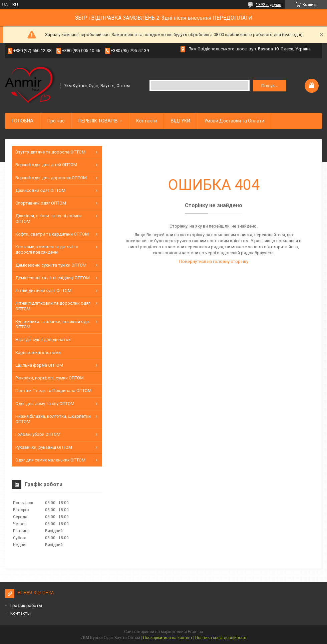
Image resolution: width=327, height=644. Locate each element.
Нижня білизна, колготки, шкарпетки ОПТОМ (53, 419)
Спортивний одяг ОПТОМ (41, 203)
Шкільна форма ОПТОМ (39, 365)
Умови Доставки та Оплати (234, 121)
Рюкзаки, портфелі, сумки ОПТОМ (50, 378)
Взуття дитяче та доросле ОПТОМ (50, 152)
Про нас (56, 121)
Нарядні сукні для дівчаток (43, 340)
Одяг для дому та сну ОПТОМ (45, 404)
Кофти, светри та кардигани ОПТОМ (52, 234)
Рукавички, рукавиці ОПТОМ (44, 447)
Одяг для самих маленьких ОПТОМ (50, 460)
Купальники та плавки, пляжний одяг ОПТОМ (53, 324)
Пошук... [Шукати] (270, 86)
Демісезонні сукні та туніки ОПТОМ (51, 265)
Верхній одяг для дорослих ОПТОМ (51, 178)
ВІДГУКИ (181, 121)
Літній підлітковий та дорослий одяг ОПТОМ (53, 306)
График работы (26, 605)
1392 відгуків (269, 5)
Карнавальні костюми (38, 353)
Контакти (146, 121)
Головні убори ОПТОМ (38, 434)
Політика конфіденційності (221, 638)
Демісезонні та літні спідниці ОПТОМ (53, 278)
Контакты (21, 613)
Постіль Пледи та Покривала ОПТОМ (53, 391)
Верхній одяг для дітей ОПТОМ (46, 165)
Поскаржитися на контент (168, 638)
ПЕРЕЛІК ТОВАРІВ (98, 121)
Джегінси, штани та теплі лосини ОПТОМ (49, 218)
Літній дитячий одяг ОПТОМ (43, 290)
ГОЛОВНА (23, 121)
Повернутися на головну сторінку (214, 261)
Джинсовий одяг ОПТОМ (40, 190)
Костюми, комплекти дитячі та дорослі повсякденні (47, 249)
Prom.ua (196, 632)
